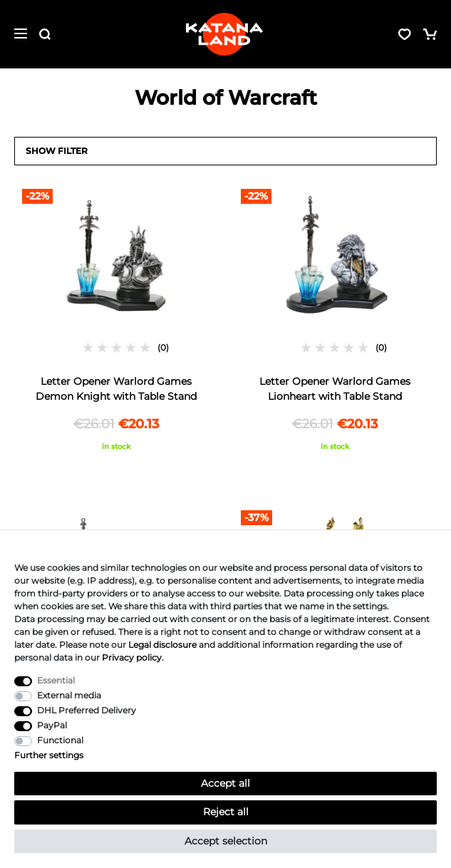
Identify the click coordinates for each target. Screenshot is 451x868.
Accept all (225, 783)
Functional (60, 740)
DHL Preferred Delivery (87, 710)
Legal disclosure (162, 645)
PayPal (52, 725)
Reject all (226, 812)
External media (69, 695)
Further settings (49, 755)
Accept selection (226, 841)
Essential (56, 680)
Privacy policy (132, 657)
